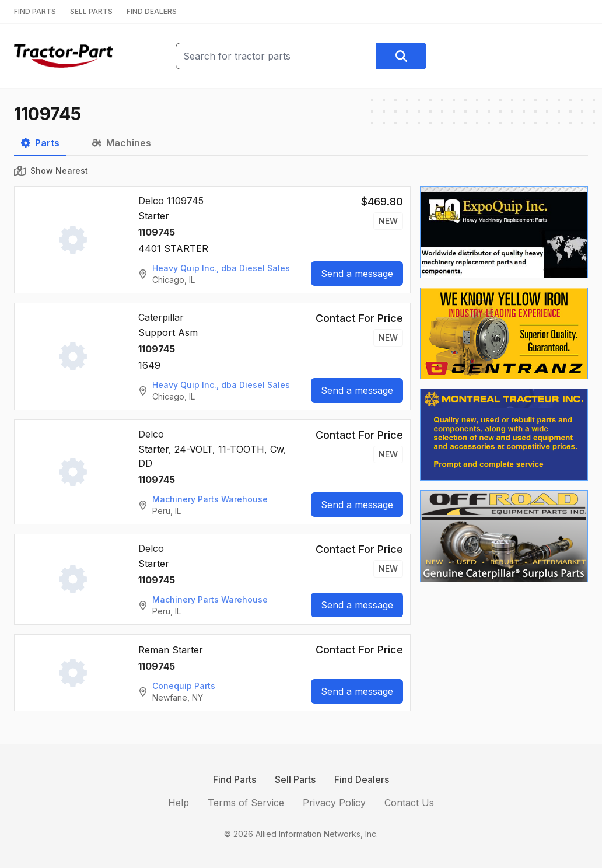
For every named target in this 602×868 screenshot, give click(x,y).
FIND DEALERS (152, 11)
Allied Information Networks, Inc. (317, 834)
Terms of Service (246, 803)
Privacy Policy (334, 803)
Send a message (357, 274)
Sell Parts (295, 779)
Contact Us (409, 803)
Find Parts (235, 779)
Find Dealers (362, 779)
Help (178, 803)
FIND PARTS (35, 11)
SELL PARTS (91, 11)
